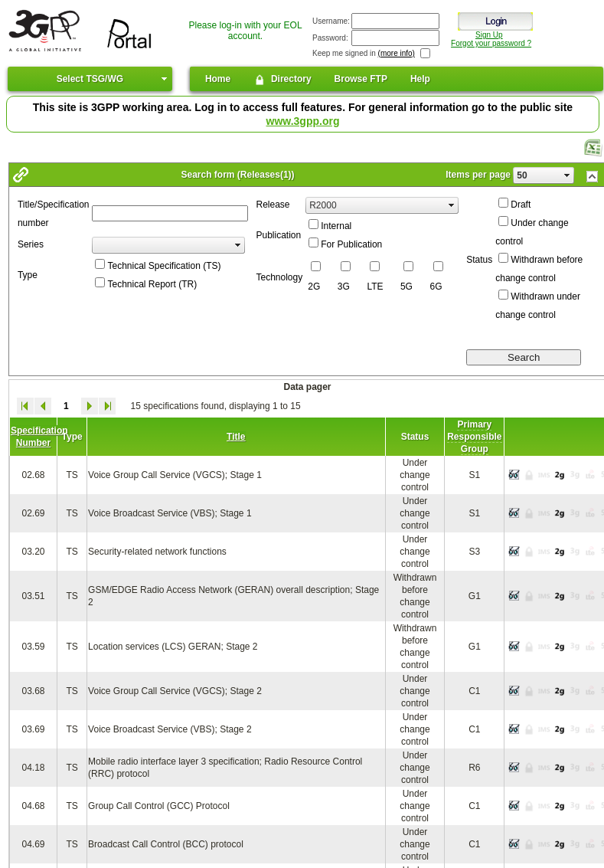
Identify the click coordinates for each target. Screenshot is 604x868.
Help (420, 79)
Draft (521, 205)
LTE (375, 287)
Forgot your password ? (491, 43)
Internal (336, 226)
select (567, 175)
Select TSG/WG (90, 79)
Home (218, 79)
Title (236, 437)
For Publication (351, 244)
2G (314, 287)
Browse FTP (361, 79)
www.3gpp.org (303, 121)
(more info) (397, 53)
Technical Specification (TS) (164, 266)
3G (344, 287)
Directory (282, 80)
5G (406, 287)
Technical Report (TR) (152, 284)
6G (436, 287)
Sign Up (489, 35)
